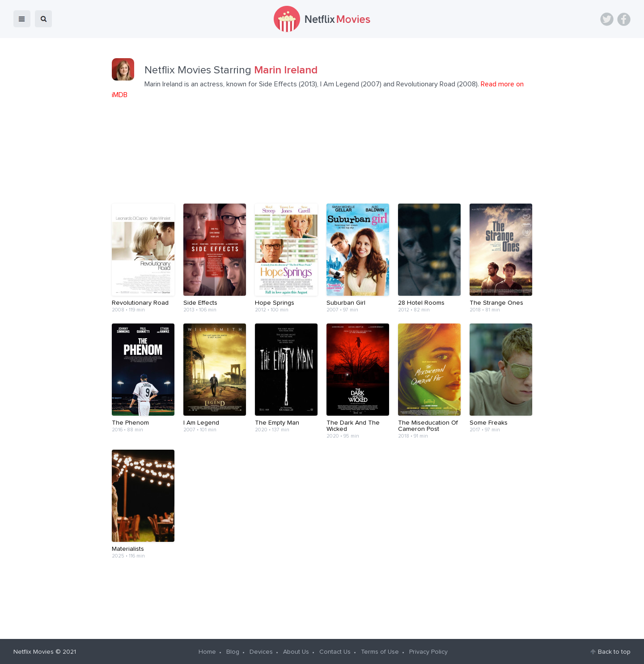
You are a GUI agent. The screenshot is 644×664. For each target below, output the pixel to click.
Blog (233, 651)
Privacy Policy (428, 651)
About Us (296, 651)
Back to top (614, 651)
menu (22, 19)
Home (207, 651)
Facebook (624, 19)
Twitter (607, 19)
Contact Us (335, 651)
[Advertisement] (322, 597)
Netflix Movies (34, 651)
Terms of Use (380, 651)
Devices (261, 651)
